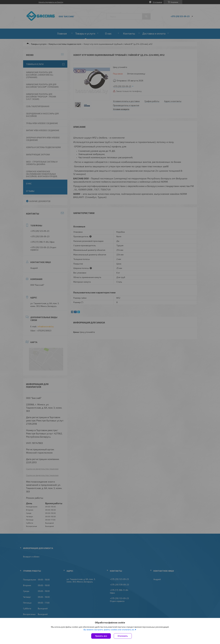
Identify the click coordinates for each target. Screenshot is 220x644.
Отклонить (123, 636)
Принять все (101, 636)
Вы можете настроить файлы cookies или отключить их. (109, 630)
